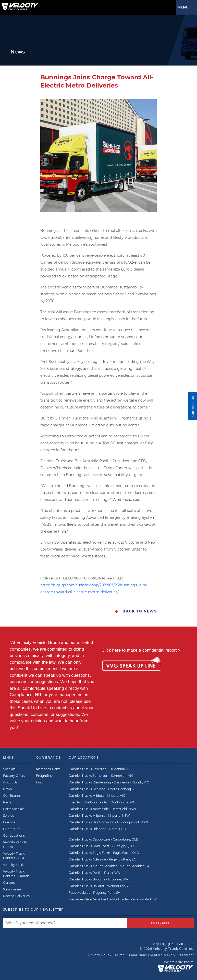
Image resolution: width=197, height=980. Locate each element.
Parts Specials (14, 809)
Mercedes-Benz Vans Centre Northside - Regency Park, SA (113, 899)
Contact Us (12, 829)
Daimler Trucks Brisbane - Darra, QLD (97, 829)
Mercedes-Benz (48, 769)
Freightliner (45, 776)
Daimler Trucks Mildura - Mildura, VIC (97, 796)
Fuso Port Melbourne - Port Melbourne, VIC (102, 802)
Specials (9, 769)
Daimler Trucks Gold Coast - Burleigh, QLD (101, 846)
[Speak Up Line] (132, 664)
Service (9, 816)
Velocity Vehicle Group (15, 844)
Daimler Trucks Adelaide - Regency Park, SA (102, 859)
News (7, 789)
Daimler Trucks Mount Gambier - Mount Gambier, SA (109, 866)
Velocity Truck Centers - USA (14, 856)
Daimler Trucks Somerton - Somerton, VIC (101, 776)
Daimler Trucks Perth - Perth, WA (94, 873)
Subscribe (161, 923)
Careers (9, 883)
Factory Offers (14, 776)
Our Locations (14, 836)
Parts (7, 802)
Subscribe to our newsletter (33, 909)
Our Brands (12, 796)
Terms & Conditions (131, 955)
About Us (10, 782)
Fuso (40, 782)
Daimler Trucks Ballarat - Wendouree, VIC (100, 886)
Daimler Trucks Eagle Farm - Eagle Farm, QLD (104, 853)
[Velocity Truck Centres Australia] (19, 5)
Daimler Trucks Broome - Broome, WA (98, 879)
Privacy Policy (100, 955)
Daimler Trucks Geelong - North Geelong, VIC (103, 789)
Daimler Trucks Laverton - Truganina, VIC (100, 769)
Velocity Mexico (15, 865)
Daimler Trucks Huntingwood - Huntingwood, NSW (108, 822)
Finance (9, 822)
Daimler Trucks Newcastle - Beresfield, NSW (102, 809)
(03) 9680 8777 (181, 944)
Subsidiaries (12, 889)
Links (8, 757)
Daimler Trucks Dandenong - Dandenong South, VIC (109, 782)
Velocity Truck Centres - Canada (16, 874)
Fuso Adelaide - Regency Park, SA (94, 893)
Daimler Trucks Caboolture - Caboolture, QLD (104, 839)
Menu (184, 7)
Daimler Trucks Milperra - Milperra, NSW (99, 816)
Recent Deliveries (16, 896)
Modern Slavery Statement (172, 955)
